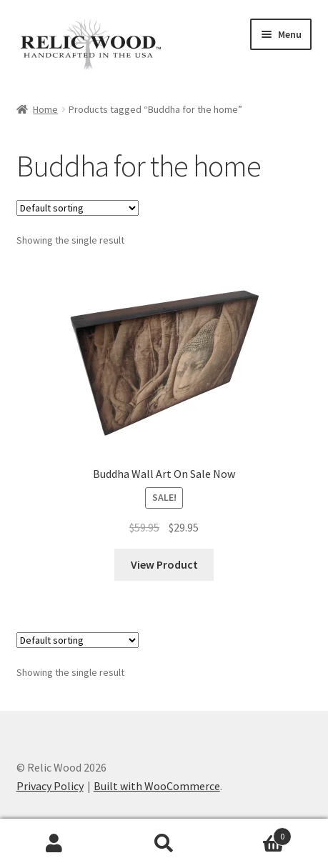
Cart (255, 833)
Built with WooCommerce (157, 786)
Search (164, 844)
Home (45, 109)
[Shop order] (78, 208)
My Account (55, 844)
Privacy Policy (50, 786)
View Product (164, 564)
